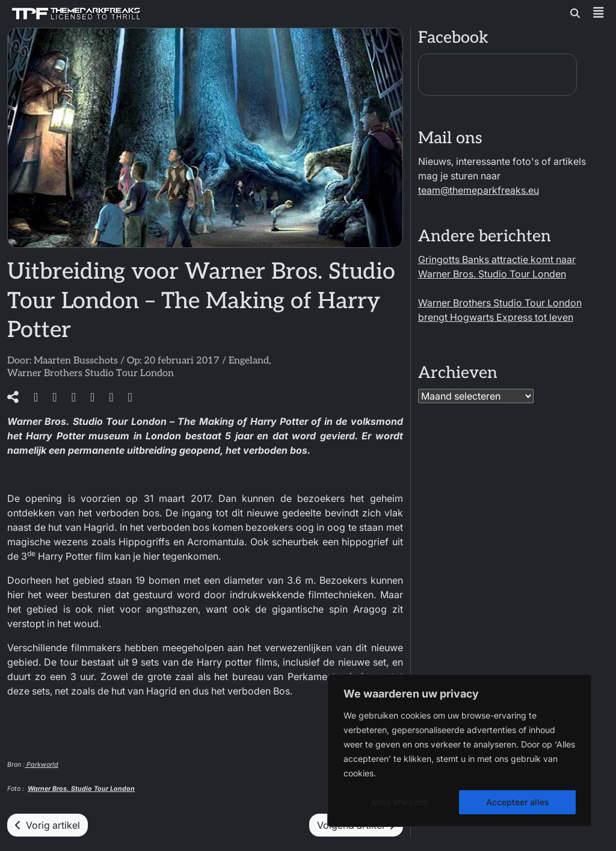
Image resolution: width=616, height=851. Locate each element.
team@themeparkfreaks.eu (479, 190)
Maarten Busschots (76, 361)
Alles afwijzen (399, 802)
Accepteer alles (518, 802)
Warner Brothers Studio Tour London (91, 373)
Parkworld (42, 765)
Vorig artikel (48, 825)
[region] (460, 750)
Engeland (249, 361)
